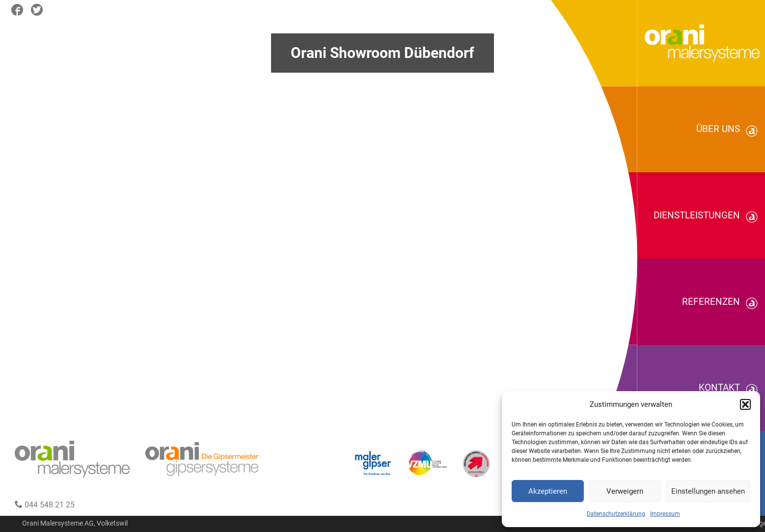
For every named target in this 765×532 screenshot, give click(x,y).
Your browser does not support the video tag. (382, 266)
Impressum (665, 514)
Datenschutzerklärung (616, 514)
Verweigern (625, 491)
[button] (745, 404)
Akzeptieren (548, 491)
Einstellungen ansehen (708, 491)
